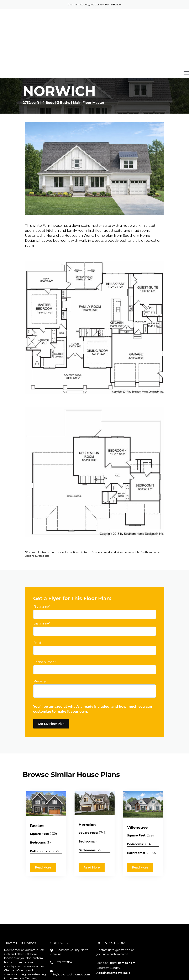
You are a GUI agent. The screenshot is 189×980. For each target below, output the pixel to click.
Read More (43, 834)
